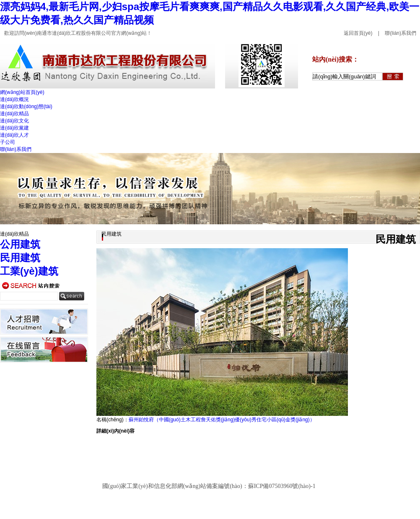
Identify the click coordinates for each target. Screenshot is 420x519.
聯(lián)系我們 (401, 33)
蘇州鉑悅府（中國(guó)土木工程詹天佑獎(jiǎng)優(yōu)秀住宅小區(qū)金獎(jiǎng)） (222, 420)
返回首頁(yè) (358, 33)
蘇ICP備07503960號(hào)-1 (282, 486)
